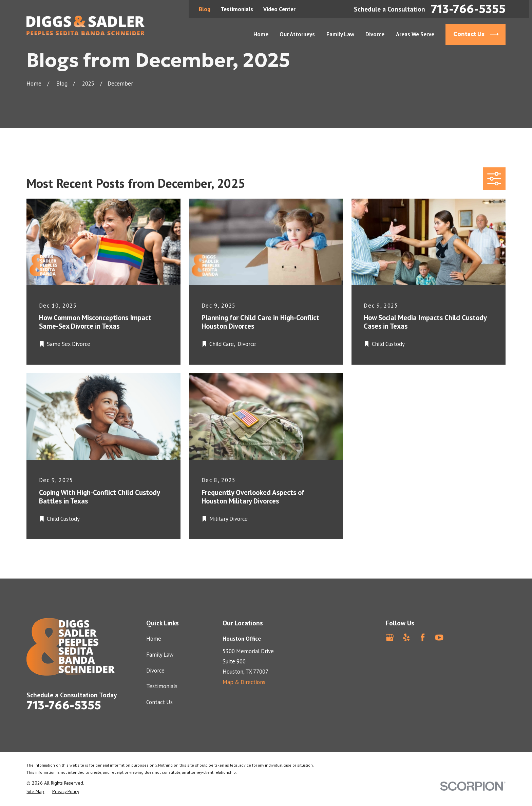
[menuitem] (35, 792)
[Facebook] (423, 637)
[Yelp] (406, 637)
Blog (205, 9)
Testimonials (237, 9)
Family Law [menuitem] (340, 34)
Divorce (155, 671)
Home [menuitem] (261, 34)
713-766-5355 (468, 9)
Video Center (279, 9)
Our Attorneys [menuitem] (297, 34)
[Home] (85, 25)
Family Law (160, 655)
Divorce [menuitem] (375, 34)
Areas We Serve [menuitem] (415, 34)
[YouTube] (439, 637)
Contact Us (159, 702)
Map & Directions (244, 682)
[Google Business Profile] (390, 637)
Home (154, 639)
